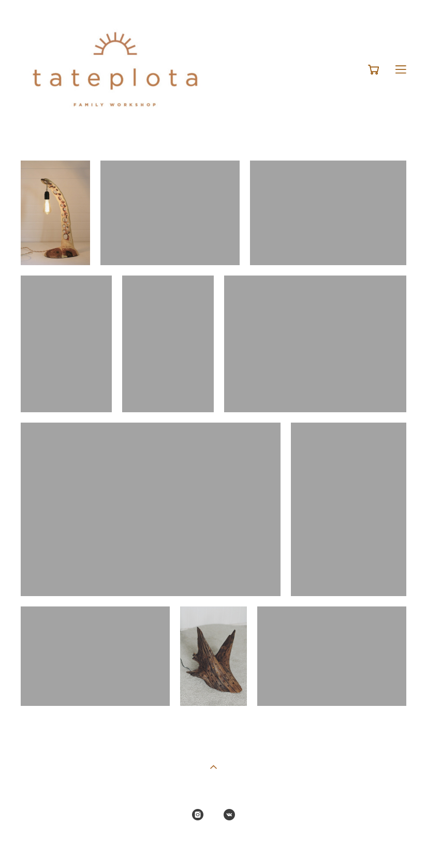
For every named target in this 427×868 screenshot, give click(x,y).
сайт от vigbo (213, 844)
